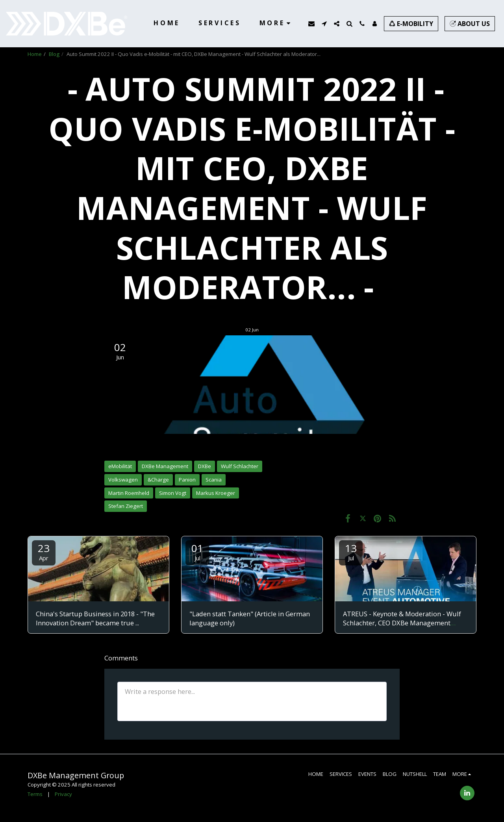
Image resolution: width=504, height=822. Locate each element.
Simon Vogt (173, 493)
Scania (214, 480)
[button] (311, 24)
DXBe (205, 466)
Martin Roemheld (129, 493)
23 (44, 551)
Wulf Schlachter (240, 466)
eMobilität (120, 466)
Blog (54, 54)
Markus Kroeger (216, 493)
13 (351, 551)
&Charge (158, 480)
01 (197, 551)
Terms (35, 794)
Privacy (63, 794)
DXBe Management (165, 466)
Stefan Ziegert (126, 506)
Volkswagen (123, 480)
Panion (187, 480)
